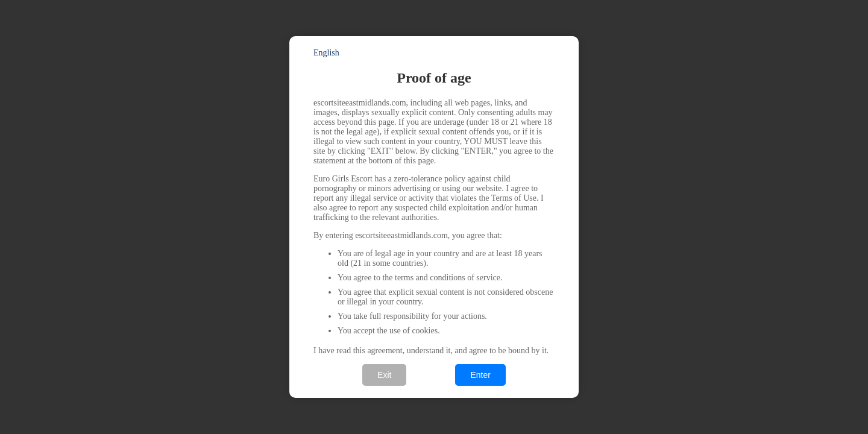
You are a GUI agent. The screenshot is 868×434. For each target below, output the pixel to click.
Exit (384, 375)
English (326, 53)
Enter (480, 375)
